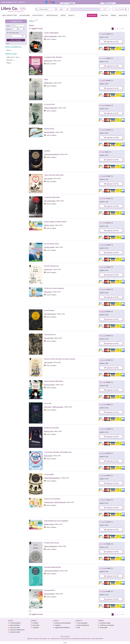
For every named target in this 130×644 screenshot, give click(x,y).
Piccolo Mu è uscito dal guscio (54, 288)
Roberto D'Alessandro (51, 108)
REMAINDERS (92, 15)
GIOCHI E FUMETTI (38, 15)
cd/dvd (63, 15)
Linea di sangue (49, 310)
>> (123, 29)
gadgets (71, 15)
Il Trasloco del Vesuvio (52, 543)
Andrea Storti (48, 61)
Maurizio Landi (49, 431)
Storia (8, 50)
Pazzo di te (48, 403)
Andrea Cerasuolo (58, 407)
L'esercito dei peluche (51, 266)
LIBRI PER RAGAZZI (52, 15)
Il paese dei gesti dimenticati (53, 381)
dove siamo (36, 625)
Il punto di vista (49, 129)
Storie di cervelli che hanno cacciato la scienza (60, 359)
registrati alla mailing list (62, 627)
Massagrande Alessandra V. (52, 478)
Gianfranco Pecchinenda (51, 154)
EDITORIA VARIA (25, 15)
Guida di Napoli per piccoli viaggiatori (56, 521)
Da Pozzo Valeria (49, 385)
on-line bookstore (15, 623)
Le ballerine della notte (52, 197)
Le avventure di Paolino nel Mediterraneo (58, 452)
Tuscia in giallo (49, 474)
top (30, 611)
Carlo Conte (48, 407)
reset (8, 44)
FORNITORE (104, 15)
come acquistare (82, 623)
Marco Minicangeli (50, 201)
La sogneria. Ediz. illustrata (53, 57)
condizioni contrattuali (107, 625)
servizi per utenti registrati (63, 623)
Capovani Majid (49, 338)
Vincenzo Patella (49, 247)
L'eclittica (47, 151)
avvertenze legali (105, 623)
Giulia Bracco (48, 292)
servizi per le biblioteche (17, 630)
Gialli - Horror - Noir (13, 57)
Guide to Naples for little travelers (55, 222)
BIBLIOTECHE (123, 15)
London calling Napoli (51, 33)
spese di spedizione (83, 625)
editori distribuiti (15, 625)
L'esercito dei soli (50, 335)
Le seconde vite (49, 104)
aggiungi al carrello (111, 42)
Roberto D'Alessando (50, 36)
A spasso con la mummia (52, 499)
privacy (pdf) (104, 627)
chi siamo (35, 623)
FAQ (79, 627)
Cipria (46, 79)
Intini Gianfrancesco (50, 314)
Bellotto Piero (48, 83)
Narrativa (9, 60)
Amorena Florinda (60, 502)
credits (65, 643)
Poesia (9, 63)
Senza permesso (50, 590)
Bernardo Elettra (49, 132)
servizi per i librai (15, 627)
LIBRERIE (113, 15)
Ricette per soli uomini (51, 428)
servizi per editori (15, 632)
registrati (71, 4)
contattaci (36, 627)
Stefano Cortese (49, 225)
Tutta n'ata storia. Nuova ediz (54, 175)
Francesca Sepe (49, 502)
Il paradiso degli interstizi (52, 567)
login (64, 4)
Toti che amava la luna (51, 244)
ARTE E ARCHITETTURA (10, 15)
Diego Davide (48, 179)
